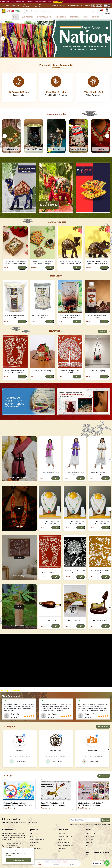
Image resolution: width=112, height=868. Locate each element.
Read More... (9, 808)
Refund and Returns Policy (66, 836)
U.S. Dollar (15, 5)
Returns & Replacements (65, 845)
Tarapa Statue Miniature (100, 620)
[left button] (3, 38)
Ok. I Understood (18, 860)
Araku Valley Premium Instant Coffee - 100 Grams (70, 317)
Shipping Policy (62, 848)
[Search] (60, 11)
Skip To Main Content (59, 5)
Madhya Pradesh (56, 750)
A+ (101, 5)
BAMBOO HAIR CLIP (75, 620)
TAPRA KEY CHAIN (50, 620)
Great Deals (75, 17)
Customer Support (38, 5)
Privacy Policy (62, 833)
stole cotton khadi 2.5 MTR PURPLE (75, 473)
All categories (27, 17)
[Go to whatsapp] (107, 863)
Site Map (88, 5)
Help (59, 851)
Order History (90, 836)
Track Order (89, 842)
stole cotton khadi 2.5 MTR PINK (50, 473)
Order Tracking (26, 5)
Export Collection (45, 17)
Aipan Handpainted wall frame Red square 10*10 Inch (15, 372)
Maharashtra (92, 750)
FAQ (87, 845)
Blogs (86, 17)
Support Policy (62, 839)
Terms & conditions (64, 842)
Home (15, 17)
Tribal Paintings (34, 842)
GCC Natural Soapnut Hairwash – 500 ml (97, 317)
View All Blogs (104, 776)
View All (103, 331)
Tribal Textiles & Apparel (37, 839)
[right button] (109, 38)
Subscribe (105, 820)
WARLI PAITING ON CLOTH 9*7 (100, 572)
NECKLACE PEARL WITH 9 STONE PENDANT (50, 523)
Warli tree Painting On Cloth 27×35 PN (70, 372)
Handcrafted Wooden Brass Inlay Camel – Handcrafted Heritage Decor (70, 263)
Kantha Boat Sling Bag (97, 371)
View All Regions (103, 727)
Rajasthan (20, 750)
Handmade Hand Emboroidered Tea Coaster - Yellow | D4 (43, 263)
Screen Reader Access (76, 5)
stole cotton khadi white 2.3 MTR (100, 473)
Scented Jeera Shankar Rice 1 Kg (15, 317)
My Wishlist (89, 839)
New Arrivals (61, 17)
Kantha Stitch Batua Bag (43, 371)
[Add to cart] (22, 268)
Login (31, 836)
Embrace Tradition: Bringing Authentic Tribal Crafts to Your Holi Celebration (18, 805)
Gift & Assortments (35, 848)
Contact (95, 17)
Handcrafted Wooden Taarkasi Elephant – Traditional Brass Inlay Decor (97, 263)
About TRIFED (90, 833)
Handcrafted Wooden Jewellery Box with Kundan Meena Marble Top (15, 263)
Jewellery (33, 845)
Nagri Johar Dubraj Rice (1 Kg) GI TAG (43, 317)
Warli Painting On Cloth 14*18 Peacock (75, 572)
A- (94, 5)
